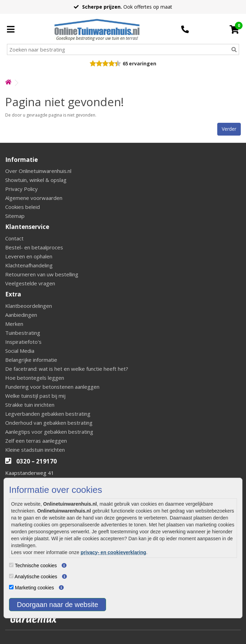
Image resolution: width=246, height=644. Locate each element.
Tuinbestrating (23, 333)
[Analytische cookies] (11, 576)
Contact (14, 238)
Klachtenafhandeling (29, 265)
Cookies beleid (23, 207)
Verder (229, 129)
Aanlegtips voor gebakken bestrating (49, 432)
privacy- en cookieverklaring (113, 552)
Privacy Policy (21, 189)
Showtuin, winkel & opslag (36, 180)
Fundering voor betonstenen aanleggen (52, 387)
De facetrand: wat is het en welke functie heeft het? (67, 369)
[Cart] (234, 29)
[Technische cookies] (11, 565)
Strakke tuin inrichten (30, 405)
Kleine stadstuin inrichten (35, 450)
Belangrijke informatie (31, 360)
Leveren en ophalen (29, 256)
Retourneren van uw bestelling (42, 274)
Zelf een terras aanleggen (36, 441)
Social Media (20, 351)
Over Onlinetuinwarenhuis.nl (38, 171)
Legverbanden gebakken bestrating (48, 414)
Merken (14, 324)
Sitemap (15, 216)
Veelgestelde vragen (30, 283)
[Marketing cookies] (11, 587)
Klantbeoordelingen (29, 306)
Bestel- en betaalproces (34, 247)
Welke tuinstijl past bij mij (35, 396)
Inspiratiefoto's (23, 342)
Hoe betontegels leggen (35, 378)
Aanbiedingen (21, 315)
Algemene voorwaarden (34, 198)
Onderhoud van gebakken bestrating (49, 423)
